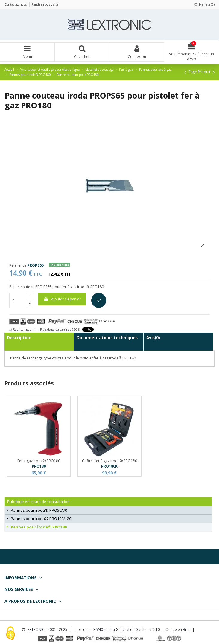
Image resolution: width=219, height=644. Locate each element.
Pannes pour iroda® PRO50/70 (39, 510)
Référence (18, 265)
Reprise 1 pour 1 (22, 329)
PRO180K (109, 466)
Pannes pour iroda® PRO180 (39, 527)
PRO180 (39, 466)
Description (19, 338)
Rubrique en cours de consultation (38, 502)
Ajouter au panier (62, 299)
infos (88, 329)
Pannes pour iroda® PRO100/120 (41, 519)
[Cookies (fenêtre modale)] (10, 634)
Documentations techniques (107, 338)
